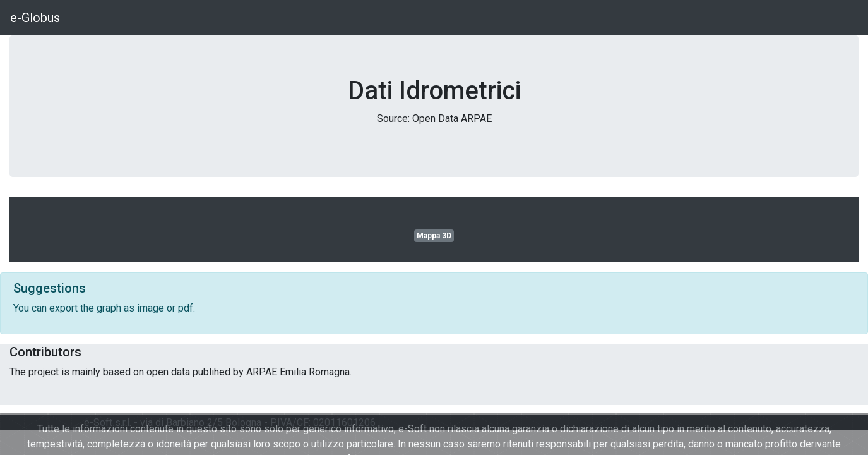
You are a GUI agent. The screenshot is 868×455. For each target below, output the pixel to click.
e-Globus (35, 18)
